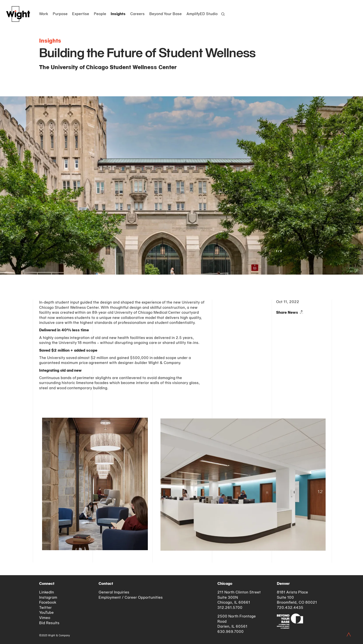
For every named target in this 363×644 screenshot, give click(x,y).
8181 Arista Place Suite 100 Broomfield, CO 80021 (297, 598)
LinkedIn (47, 592)
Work (44, 14)
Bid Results (49, 623)
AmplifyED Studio (202, 14)
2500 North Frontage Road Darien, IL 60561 (237, 622)
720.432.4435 (290, 608)
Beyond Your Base (166, 14)
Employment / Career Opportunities (131, 598)
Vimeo (45, 618)
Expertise (81, 14)
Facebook (48, 603)
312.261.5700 (230, 608)
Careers (137, 14)
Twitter (45, 608)
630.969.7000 (231, 632)
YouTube (46, 613)
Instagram (48, 598)
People (100, 14)
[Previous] (91, 185)
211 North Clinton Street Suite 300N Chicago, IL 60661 (239, 598)
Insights (118, 14)
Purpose (60, 14)
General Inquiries (114, 592)
